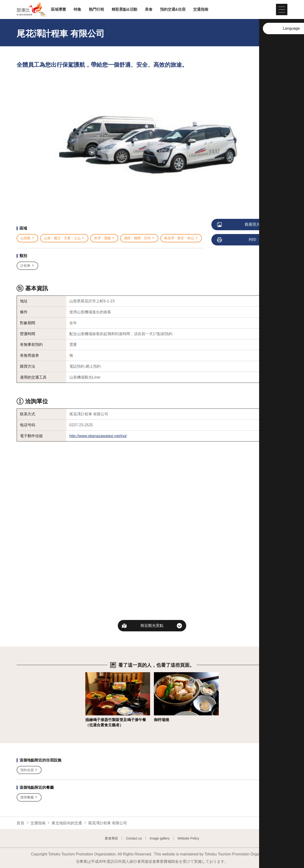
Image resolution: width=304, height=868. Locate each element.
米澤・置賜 (104, 238)
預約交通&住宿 (173, 9)
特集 (77, 9)
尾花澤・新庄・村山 (181, 238)
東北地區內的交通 (67, 823)
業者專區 (111, 838)
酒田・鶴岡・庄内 (139, 238)
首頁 (20, 823)
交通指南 (201, 9)
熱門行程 (96, 9)
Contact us (134, 838)
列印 (237, 240)
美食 (149, 9)
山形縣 (27, 238)
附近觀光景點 (152, 626)
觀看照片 (239, 225)
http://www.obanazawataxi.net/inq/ (98, 436)
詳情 (89, 674)
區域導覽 (58, 9)
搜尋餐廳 (29, 797)
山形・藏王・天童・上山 (64, 238)
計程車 (27, 266)
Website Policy (188, 838)
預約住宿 (29, 770)
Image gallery (160, 838)
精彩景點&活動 (124, 9)
